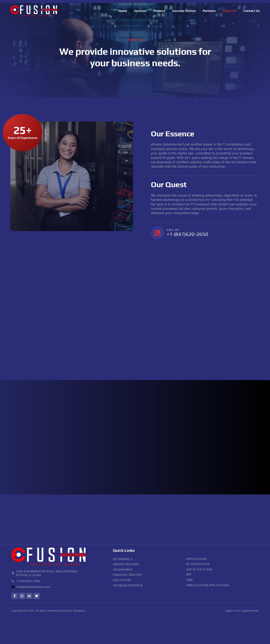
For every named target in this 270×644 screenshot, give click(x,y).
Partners (209, 11)
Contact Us (251, 11)
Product (159, 11)
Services (140, 11)
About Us (229, 11)
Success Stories (184, 11)
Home (123, 11)
